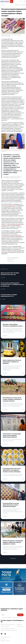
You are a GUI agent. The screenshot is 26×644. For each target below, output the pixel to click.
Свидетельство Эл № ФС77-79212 (8, 624)
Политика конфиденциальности (8, 629)
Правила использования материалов (9, 630)
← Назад (3, 5)
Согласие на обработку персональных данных (12, 618)
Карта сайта (3, 639)
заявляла (6, 252)
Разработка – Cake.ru (5, 641)
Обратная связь (20, 626)
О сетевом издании (5, 626)
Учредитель (19, 624)
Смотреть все (13, 558)
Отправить (20, 615)
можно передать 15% (10, 206)
